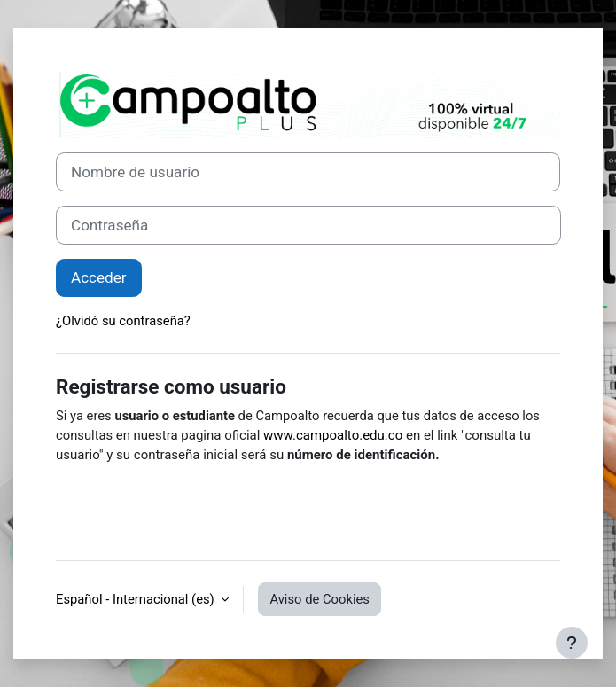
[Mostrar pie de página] (572, 643)
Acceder (99, 277)
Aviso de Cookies (320, 599)
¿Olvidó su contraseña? (123, 321)
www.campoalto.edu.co (333, 435)
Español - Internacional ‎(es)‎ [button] (136, 599)
